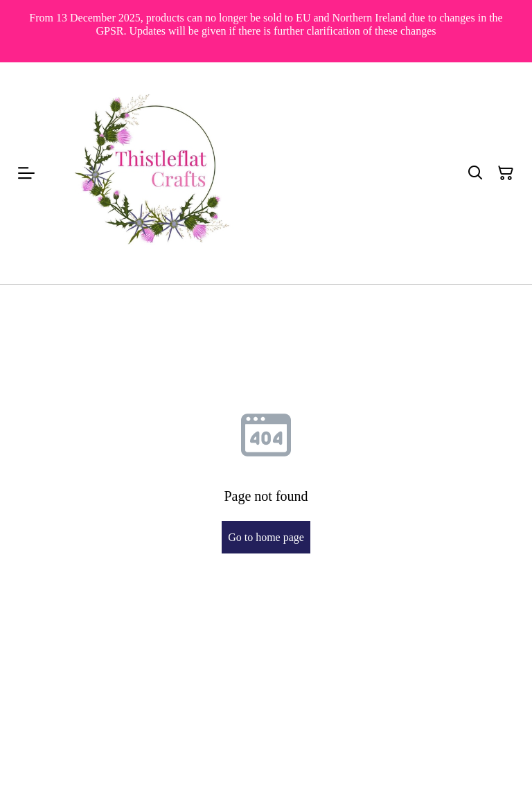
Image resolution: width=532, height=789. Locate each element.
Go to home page (266, 537)
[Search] (475, 173)
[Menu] (26, 173)
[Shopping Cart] (506, 173)
